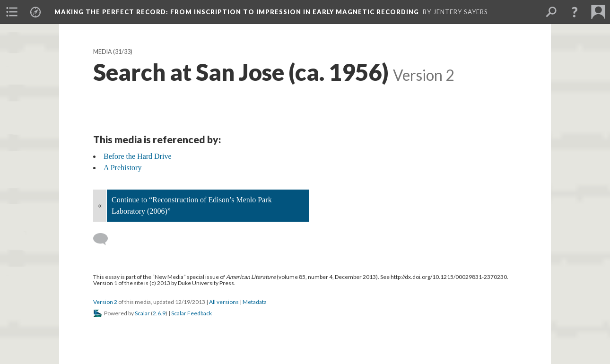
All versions (224, 302)
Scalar (142, 313)
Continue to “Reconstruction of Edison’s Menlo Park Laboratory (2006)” (192, 205)
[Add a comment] (105, 239)
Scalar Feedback (192, 313)
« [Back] (100, 205)
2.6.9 (159, 313)
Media (103, 52)
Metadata (255, 302)
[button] (575, 12)
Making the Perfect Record (237, 12)
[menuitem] (12, 12)
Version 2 (105, 302)
